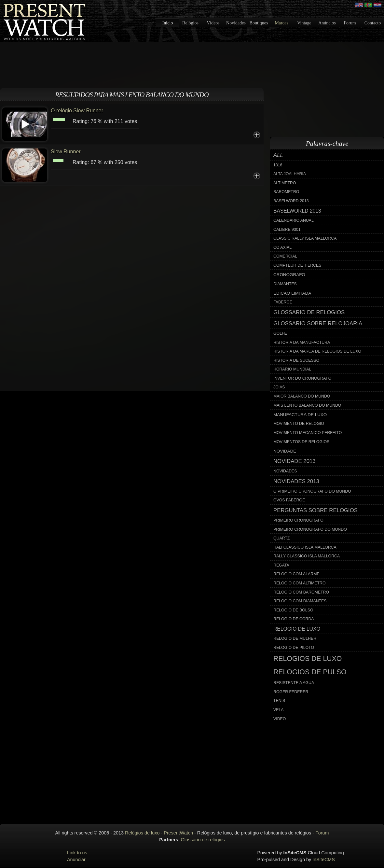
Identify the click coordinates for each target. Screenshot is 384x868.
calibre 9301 (287, 230)
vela (279, 710)
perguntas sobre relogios (315, 510)
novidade (285, 451)
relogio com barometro (301, 592)
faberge (283, 302)
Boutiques (259, 23)
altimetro (285, 183)
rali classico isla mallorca (305, 547)
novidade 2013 (295, 461)
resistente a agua (294, 683)
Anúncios (327, 23)
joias (279, 387)
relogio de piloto (294, 648)
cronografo (289, 275)
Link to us (77, 853)
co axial (282, 247)
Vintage (304, 23)
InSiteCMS (324, 860)
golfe (280, 333)
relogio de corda (294, 619)
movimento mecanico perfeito (308, 433)
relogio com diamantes (300, 601)
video (280, 719)
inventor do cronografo (302, 378)
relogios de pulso (310, 672)
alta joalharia (290, 174)
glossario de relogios (309, 312)
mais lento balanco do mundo (307, 405)
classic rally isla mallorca (305, 238)
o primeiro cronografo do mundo (312, 491)
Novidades (236, 23)
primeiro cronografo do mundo (310, 529)
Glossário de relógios (203, 840)
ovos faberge (289, 500)
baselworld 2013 (297, 211)
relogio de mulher (295, 638)
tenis (279, 701)
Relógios (190, 23)
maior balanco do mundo (302, 396)
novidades (285, 471)
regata (281, 565)
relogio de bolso (293, 610)
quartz (281, 538)
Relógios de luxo (142, 833)
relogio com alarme (296, 574)
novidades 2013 (296, 481)
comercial (285, 256)
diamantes (285, 284)
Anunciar (76, 860)
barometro (286, 192)
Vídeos (213, 23)
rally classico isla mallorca (307, 556)
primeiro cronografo (298, 520)
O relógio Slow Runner (77, 111)
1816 (278, 165)
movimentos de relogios (301, 442)
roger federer (291, 692)
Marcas (281, 23)
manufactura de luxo (300, 415)
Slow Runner (66, 152)
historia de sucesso (296, 360)
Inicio (168, 23)
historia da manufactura (302, 343)
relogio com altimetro (300, 583)
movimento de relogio (299, 424)
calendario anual (294, 220)
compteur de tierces (297, 265)
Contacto (373, 23)
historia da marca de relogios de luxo (317, 351)
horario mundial (292, 369)
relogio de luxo (297, 629)
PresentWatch (178, 833)
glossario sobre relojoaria (318, 323)
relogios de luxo (308, 659)
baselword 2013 (291, 201)
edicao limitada (292, 293)
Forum (350, 23)
